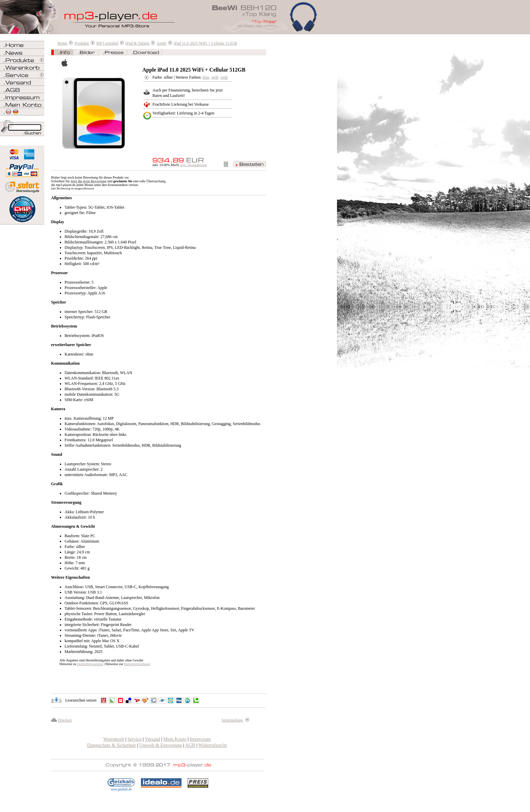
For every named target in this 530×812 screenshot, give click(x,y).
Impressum (200, 739)
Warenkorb (114, 739)
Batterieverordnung (137, 664)
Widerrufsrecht (213, 745)
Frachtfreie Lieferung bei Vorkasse (181, 104)
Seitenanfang (235, 720)
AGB (190, 745)
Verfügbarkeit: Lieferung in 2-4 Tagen (183, 113)
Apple (161, 43)
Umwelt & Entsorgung (161, 745)
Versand (153, 739)
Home (62, 43)
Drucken (65, 720)
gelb (215, 77)
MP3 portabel (107, 43)
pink (224, 77)
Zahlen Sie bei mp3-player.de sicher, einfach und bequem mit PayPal (22, 168)
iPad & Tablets (137, 43)
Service (135, 739)
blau (206, 77)
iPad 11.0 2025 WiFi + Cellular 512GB (206, 43)
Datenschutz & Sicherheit (112, 745)
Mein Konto (175, 739)
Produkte (82, 43)
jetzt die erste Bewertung (89, 181)
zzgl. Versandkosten (193, 165)
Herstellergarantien (90, 664)
